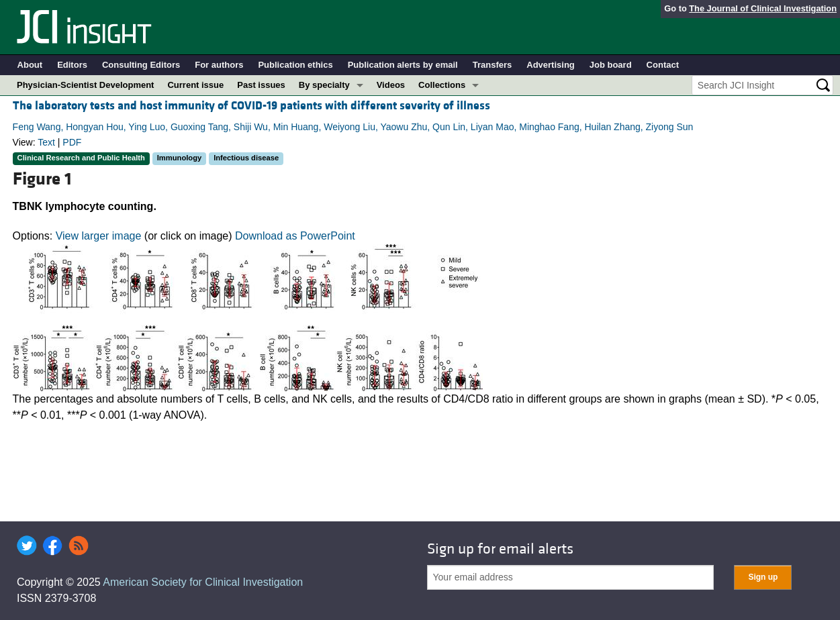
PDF (72, 142)
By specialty (324, 85)
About (30, 65)
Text (46, 142)
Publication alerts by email (403, 65)
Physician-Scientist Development (85, 85)
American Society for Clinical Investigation (203, 582)
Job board (611, 65)
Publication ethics (295, 65)
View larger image (99, 236)
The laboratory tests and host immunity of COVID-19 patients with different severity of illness (251, 106)
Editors (72, 65)
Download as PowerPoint (295, 236)
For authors (219, 65)
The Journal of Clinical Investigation (763, 8)
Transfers (493, 65)
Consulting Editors (141, 65)
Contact (663, 65)
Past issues (261, 85)
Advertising (551, 65)
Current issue (195, 85)
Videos (391, 85)
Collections (442, 85)
